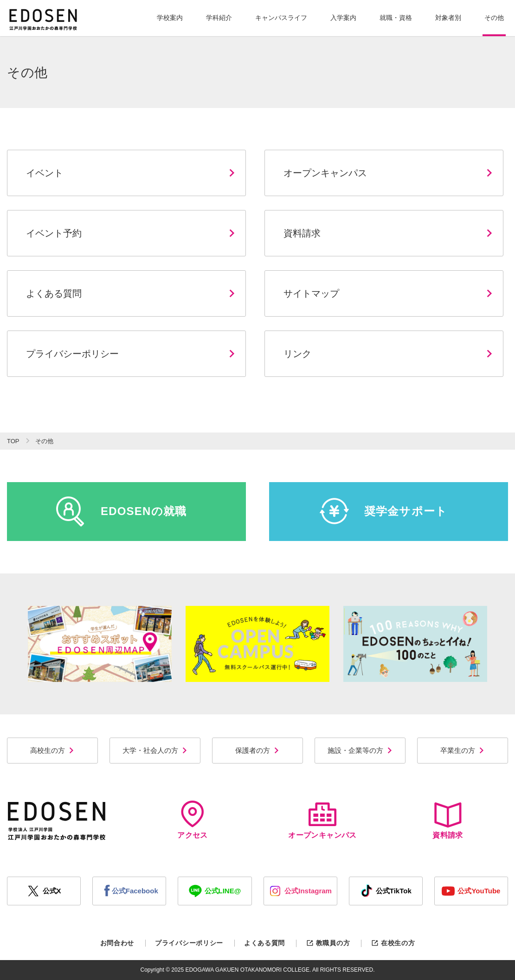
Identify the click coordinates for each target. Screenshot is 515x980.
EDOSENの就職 (121, 511)
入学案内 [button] (343, 18)
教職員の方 (328, 943)
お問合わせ (117, 943)
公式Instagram (300, 891)
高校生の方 (52, 750)
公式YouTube (471, 891)
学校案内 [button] (170, 18)
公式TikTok (386, 891)
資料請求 (448, 820)
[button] (170, 18)
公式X (44, 891)
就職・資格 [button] (396, 18)
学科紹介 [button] (219, 18)
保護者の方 (257, 750)
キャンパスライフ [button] (281, 18)
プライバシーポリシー (189, 943)
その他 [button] (494, 18)
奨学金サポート (383, 511)
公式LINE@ (215, 891)
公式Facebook (129, 891)
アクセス (193, 820)
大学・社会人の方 (155, 750)
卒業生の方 (463, 750)
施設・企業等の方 (360, 750)
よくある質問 (264, 943)
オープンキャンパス (322, 820)
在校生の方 (393, 943)
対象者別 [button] (448, 18)
